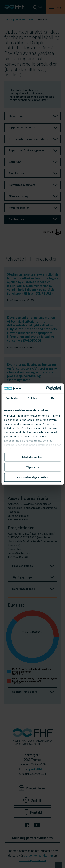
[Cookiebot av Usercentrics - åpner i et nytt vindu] (46, 388)
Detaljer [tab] (33, 398)
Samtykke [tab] (12, 398)
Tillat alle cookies (33, 457)
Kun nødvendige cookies (33, 477)
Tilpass (33, 467)
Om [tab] (53, 398)
